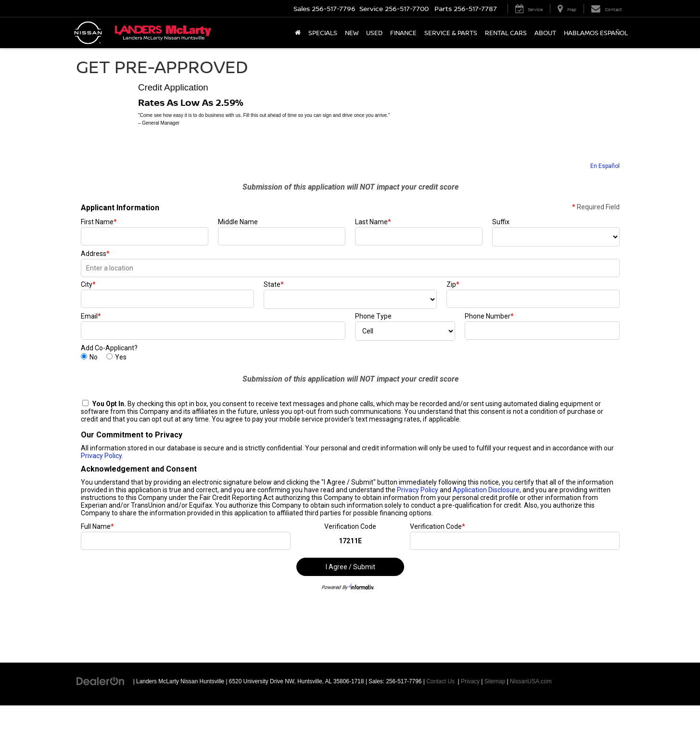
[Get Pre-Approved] (350, 394)
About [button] (545, 33)
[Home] (298, 33)
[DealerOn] (101, 681)
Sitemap (495, 681)
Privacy (470, 681)
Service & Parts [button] (451, 33)
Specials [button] (323, 33)
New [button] (352, 33)
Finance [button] (403, 33)
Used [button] (374, 33)
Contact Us (440, 681)
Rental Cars (506, 33)
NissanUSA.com (531, 681)
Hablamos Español (596, 33)
